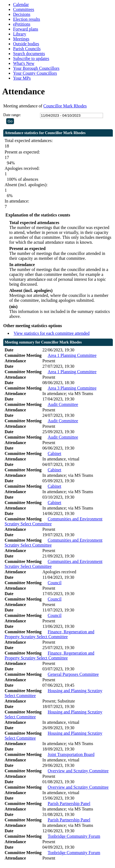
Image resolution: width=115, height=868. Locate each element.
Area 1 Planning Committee (72, 355)
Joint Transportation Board (71, 754)
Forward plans (26, 29)
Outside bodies (26, 44)
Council (55, 583)
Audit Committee (63, 404)
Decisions (22, 14)
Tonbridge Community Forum (74, 836)
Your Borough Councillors (36, 68)
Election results (27, 19)
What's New (24, 63)
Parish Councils (27, 49)
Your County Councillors (35, 73)
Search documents (29, 54)
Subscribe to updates (31, 58)
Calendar (21, 4)
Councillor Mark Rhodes (65, 106)
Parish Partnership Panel (69, 804)
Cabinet (55, 453)
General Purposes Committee (73, 674)
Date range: (12, 115)
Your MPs (22, 78)
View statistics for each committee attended (52, 333)
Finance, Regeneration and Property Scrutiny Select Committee (49, 634)
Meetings (21, 39)
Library (20, 34)
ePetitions (22, 24)
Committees (24, 9)
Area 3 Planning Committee (72, 388)
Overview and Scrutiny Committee (78, 771)
